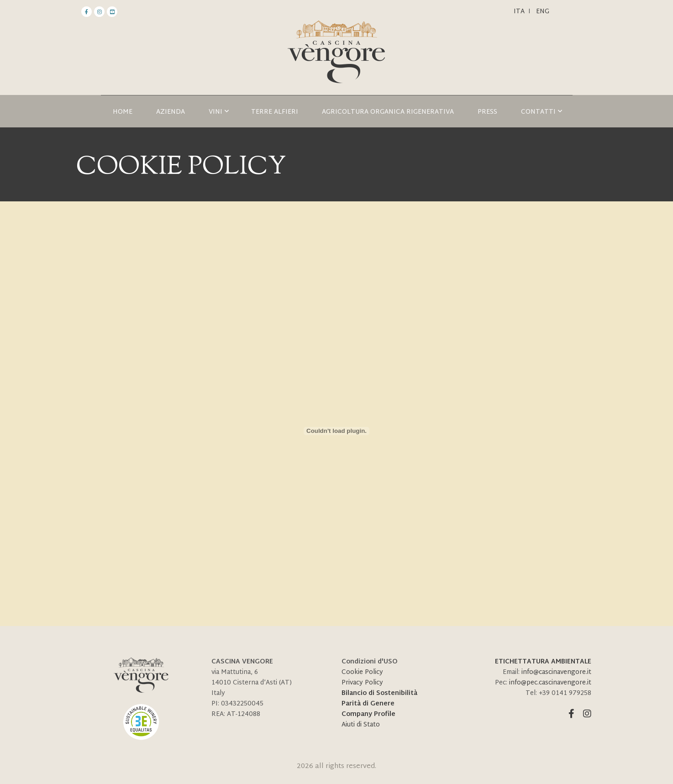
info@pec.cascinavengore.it (550, 683)
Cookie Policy (362, 672)
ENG (543, 12)
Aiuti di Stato (361, 725)
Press (487, 112)
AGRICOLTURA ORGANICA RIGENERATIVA (388, 112)
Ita (519, 12)
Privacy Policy (362, 683)
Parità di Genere (368, 704)
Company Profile (368, 714)
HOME (123, 112)
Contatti (542, 112)
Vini (219, 112)
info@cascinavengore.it (556, 672)
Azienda (171, 112)
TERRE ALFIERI (275, 112)
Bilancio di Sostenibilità (379, 693)
